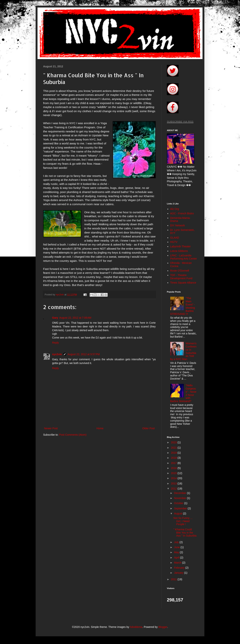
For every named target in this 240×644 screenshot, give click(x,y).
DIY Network (178, 225)
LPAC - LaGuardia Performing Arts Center (184, 257)
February (180, 568)
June (177, 547)
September (181, 508)
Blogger (163, 627)
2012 (174, 489)
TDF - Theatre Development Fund (181, 277)
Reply (55, 343)
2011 (174, 579)
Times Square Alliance (183, 283)
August (178, 513)
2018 (174, 458)
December (180, 493)
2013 (174, 483)
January (179, 573)
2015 (174, 473)
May (177, 552)
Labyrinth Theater (180, 246)
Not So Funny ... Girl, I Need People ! (183, 521)
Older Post (148, 428)
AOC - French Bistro (182, 213)
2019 (174, 453)
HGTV (174, 242)
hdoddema (136, 627)
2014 (174, 478)
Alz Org (175, 209)
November (180, 498)
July (177, 542)
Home (100, 428)
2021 (174, 448)
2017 (174, 463)
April (177, 558)
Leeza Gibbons (179, 251)
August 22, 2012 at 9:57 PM (84, 354)
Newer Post (51, 428)
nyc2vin (57, 354)
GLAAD (175, 238)
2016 (174, 468)
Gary (55, 318)
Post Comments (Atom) (73, 435)
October (179, 503)
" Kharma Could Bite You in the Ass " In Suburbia (185, 533)
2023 (174, 442)
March (178, 563)
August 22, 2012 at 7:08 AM (75, 318)
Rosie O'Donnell (180, 271)
